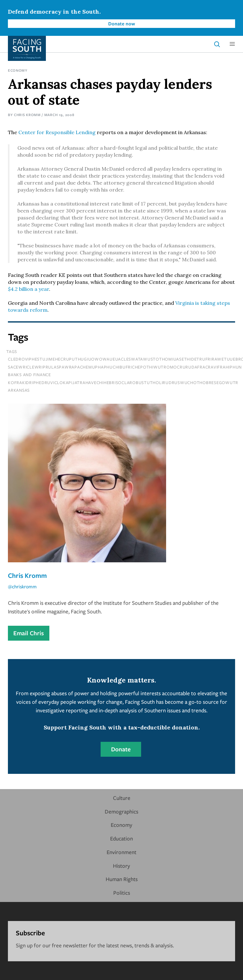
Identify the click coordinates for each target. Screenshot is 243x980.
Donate (121, 749)
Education (121, 838)
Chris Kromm (27, 115)
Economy (18, 70)
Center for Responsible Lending (57, 132)
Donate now (122, 23)
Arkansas (19, 390)
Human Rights (122, 879)
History (121, 866)
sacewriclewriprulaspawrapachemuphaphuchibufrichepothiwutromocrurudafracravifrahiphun (125, 367)
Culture (122, 798)
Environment (121, 852)
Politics (122, 893)
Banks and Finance (29, 375)
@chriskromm (22, 586)
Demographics (121, 811)
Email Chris (29, 633)
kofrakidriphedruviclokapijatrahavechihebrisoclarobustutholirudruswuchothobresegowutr (123, 382)
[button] (232, 44)
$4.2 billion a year (28, 289)
